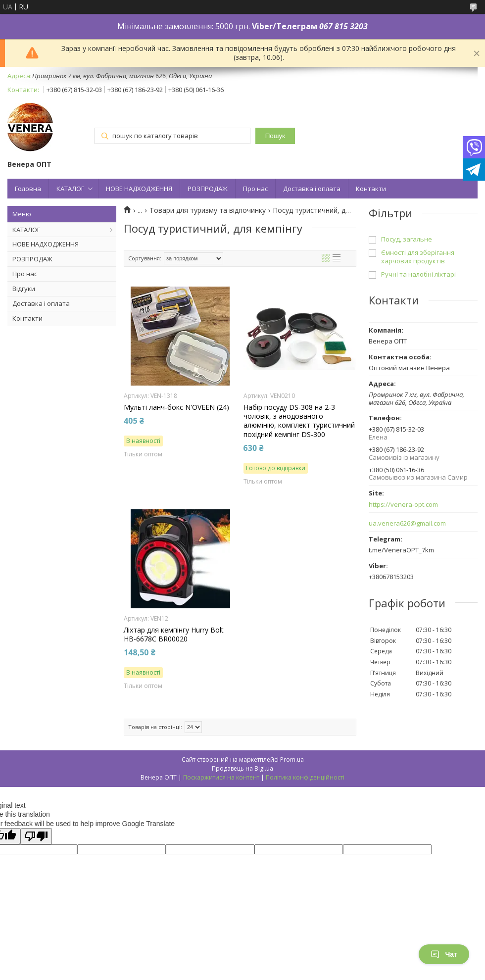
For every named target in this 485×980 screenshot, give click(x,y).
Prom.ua (292, 759)
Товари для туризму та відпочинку (208, 210)
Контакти (371, 189)
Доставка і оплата (312, 189)
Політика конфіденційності (305, 777)
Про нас (255, 189)
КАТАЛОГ (70, 189)
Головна (28, 189)
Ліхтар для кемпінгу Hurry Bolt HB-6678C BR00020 (174, 635)
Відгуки (24, 289)
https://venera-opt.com (403, 505)
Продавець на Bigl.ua (242, 768)
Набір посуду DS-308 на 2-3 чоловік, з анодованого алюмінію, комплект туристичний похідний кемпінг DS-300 (299, 421)
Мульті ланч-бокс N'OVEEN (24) (176, 407)
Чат (444, 954)
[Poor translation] (36, 836)
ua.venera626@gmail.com (407, 523)
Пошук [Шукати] (275, 136)
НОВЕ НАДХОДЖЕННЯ (139, 189)
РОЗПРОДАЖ (208, 189)
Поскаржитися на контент (221, 777)
